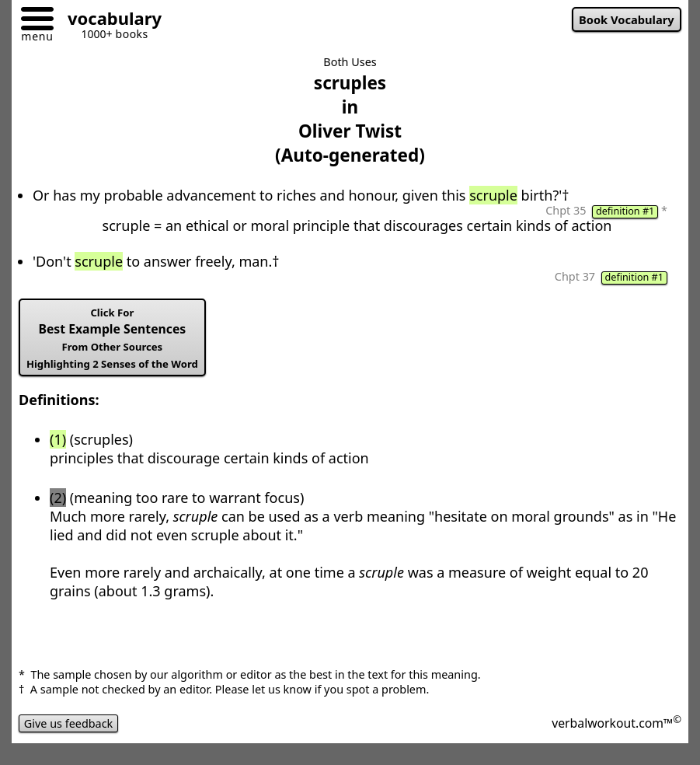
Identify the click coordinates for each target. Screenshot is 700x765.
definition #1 (625, 211)
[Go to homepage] (109, 21)
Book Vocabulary (627, 19)
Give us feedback (68, 723)
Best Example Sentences (112, 338)
